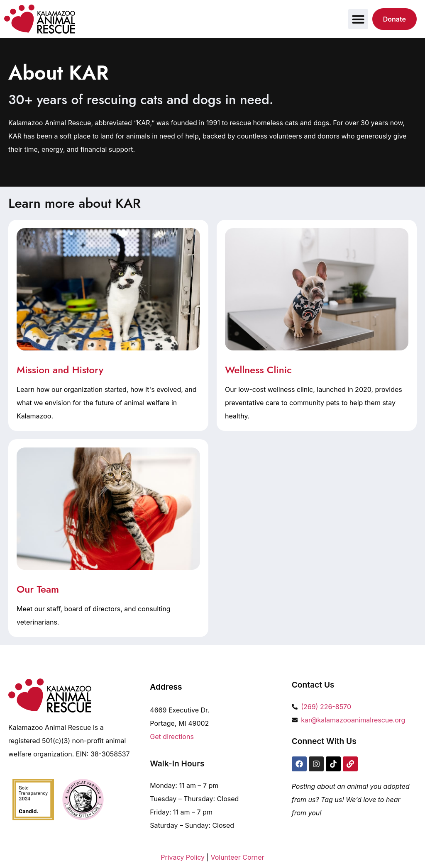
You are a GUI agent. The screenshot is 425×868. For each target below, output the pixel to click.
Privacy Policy (183, 857)
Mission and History (60, 370)
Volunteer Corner (237, 857)
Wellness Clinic (258, 370)
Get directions (172, 737)
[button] (358, 19)
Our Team (38, 589)
